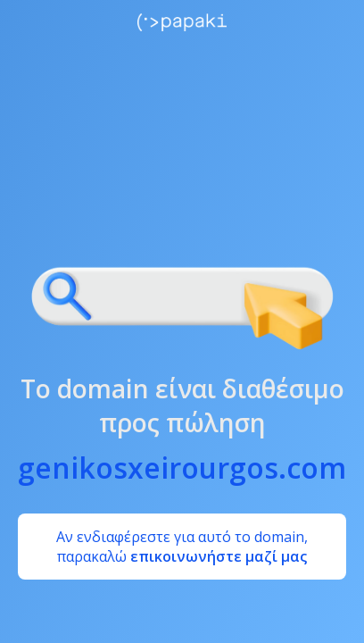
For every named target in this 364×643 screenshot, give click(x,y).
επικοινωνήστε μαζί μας (219, 556)
